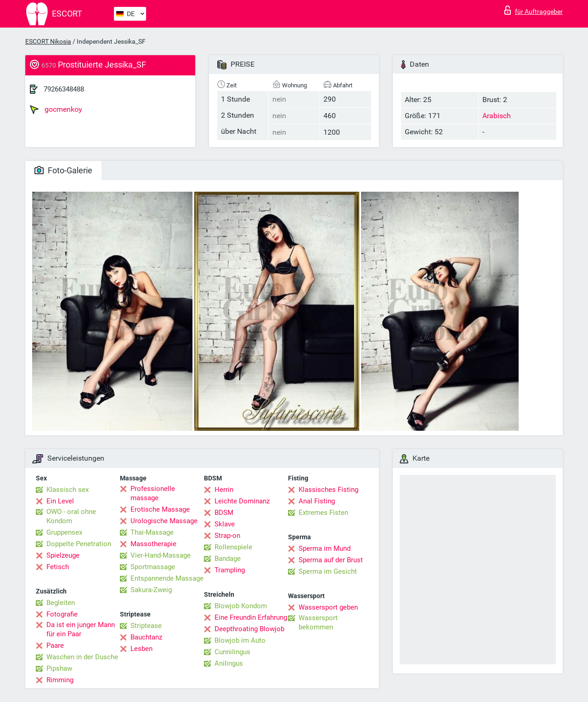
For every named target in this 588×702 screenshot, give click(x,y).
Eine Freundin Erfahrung (251, 617)
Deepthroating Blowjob (249, 629)
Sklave (225, 524)
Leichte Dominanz (242, 501)
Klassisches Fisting (328, 490)
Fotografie (62, 614)
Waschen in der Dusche (82, 657)
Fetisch (58, 567)
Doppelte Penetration (79, 544)
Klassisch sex (68, 490)
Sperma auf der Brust (331, 560)
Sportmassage (153, 567)
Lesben (141, 649)
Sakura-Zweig (151, 590)
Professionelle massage (153, 493)
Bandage (228, 559)
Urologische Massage (164, 521)
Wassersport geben (328, 607)
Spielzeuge (63, 555)
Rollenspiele (233, 547)
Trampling (230, 570)
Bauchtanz (146, 637)
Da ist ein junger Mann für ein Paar (81, 629)
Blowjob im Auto (240, 640)
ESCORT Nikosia (48, 41)
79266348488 (64, 89)
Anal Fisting (317, 501)
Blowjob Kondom (241, 606)
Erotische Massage (160, 509)
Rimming (60, 680)
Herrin (224, 490)
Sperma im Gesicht (328, 571)
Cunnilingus (232, 652)
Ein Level (60, 501)
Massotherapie (153, 544)
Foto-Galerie (63, 170)
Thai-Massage (152, 532)
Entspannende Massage (167, 578)
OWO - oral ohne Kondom (71, 516)
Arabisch (497, 116)
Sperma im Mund (325, 548)
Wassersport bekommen (318, 622)
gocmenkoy (56, 109)
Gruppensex (64, 532)
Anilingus (229, 663)
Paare (55, 645)
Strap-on (227, 536)
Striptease (146, 626)
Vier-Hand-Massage (161, 555)
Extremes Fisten (323, 513)
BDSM (224, 513)
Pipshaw (59, 668)
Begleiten (61, 603)
